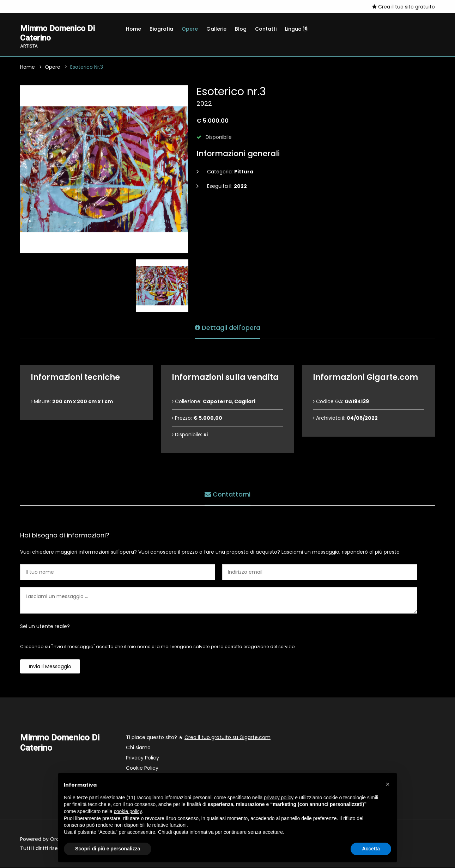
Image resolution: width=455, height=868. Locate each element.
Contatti (266, 29)
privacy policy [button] (279, 798)
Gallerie (216, 29)
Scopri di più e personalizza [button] (108, 849)
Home (134, 29)
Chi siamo (138, 749)
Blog (241, 29)
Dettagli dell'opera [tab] (227, 328)
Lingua (296, 29)
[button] (388, 784)
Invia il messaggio (50, 667)
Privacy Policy (142, 759)
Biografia (161, 29)
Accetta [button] (371, 849)
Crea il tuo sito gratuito (404, 7)
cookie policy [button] (128, 811)
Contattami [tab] (227, 495)
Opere (190, 29)
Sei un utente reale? (45, 627)
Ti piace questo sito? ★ (198, 738)
